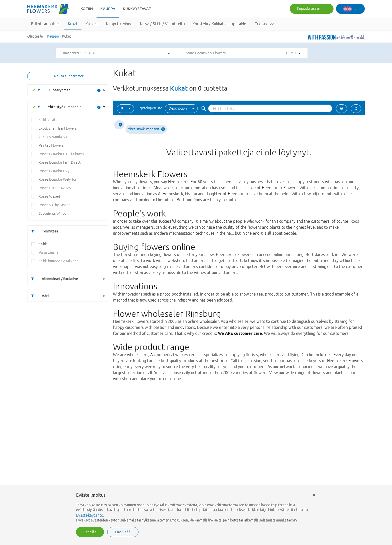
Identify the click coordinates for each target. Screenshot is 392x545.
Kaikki (43, 244)
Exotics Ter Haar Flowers (58, 128)
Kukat (73, 24)
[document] (196, 508)
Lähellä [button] (90, 532)
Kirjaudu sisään (310, 9)
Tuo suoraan (266, 24)
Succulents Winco (53, 213)
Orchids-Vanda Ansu (55, 137)
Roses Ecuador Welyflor (58, 179)
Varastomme (49, 252)
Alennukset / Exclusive (53, 279)
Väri (38, 296)
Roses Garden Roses (55, 188)
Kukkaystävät (137, 9)
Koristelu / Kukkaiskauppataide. (220, 24)
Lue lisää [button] (123, 532)
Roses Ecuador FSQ (54, 171)
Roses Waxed (49, 196)
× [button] (314, 495)
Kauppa (108, 9)
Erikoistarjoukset (46, 24)
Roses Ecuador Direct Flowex (62, 154)
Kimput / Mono (119, 24)
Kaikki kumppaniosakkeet (58, 261)
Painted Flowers (51, 145)
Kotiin (87, 9)
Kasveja (92, 24)
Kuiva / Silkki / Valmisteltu (162, 24)
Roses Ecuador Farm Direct (60, 162)
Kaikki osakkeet (51, 120)
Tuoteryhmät (52, 90)
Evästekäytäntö (90, 515)
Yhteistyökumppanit (57, 107)
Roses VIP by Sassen (55, 205)
